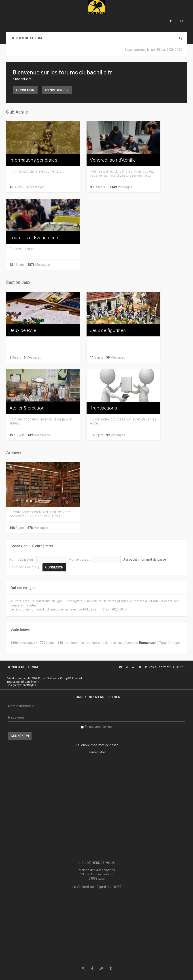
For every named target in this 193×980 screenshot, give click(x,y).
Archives (14, 453)
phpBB (31, 678)
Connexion (25, 90)
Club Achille (17, 112)
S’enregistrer (57, 90)
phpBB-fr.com (30, 682)
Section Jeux (18, 282)
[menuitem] (182, 21)
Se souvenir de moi (25, 567)
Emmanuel (147, 643)
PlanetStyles (28, 685)
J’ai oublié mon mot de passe (144, 560)
